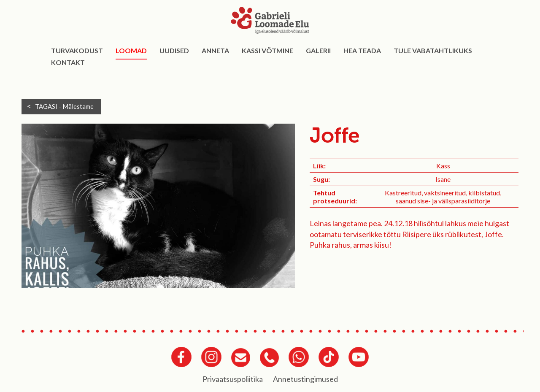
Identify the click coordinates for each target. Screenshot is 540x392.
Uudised (174, 50)
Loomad (131, 50)
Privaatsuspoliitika (233, 379)
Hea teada (362, 50)
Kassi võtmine (267, 50)
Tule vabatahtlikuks (433, 50)
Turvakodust (77, 50)
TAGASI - (64, 106)
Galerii (318, 50)
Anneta (215, 50)
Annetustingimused (305, 379)
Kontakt (68, 62)
